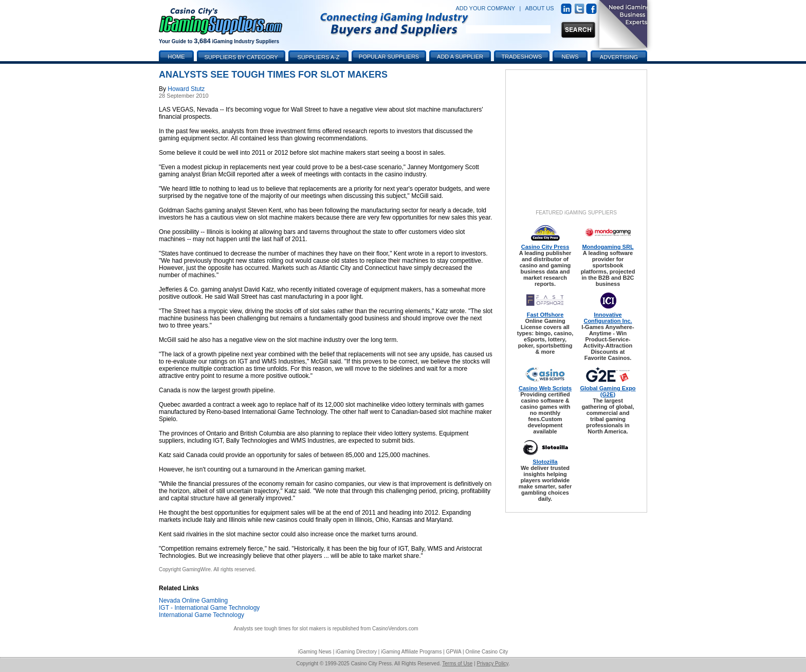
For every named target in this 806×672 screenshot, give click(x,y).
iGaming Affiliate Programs (411, 652)
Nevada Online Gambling (193, 601)
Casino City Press (545, 247)
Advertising (619, 57)
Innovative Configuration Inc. (608, 318)
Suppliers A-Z (319, 57)
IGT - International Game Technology (209, 608)
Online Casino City (487, 652)
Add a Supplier (460, 57)
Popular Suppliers (389, 57)
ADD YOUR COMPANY (485, 8)
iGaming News (315, 652)
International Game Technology (201, 615)
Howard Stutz (186, 89)
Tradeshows (522, 57)
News (570, 57)
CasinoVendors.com (395, 629)
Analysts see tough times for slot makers (280, 629)
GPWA (454, 652)
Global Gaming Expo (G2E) (608, 391)
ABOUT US (540, 8)
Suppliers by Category (241, 57)
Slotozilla (545, 462)
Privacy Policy (492, 664)
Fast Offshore (545, 315)
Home (177, 57)
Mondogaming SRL (608, 247)
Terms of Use (457, 664)
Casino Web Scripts (545, 388)
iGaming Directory (356, 652)
